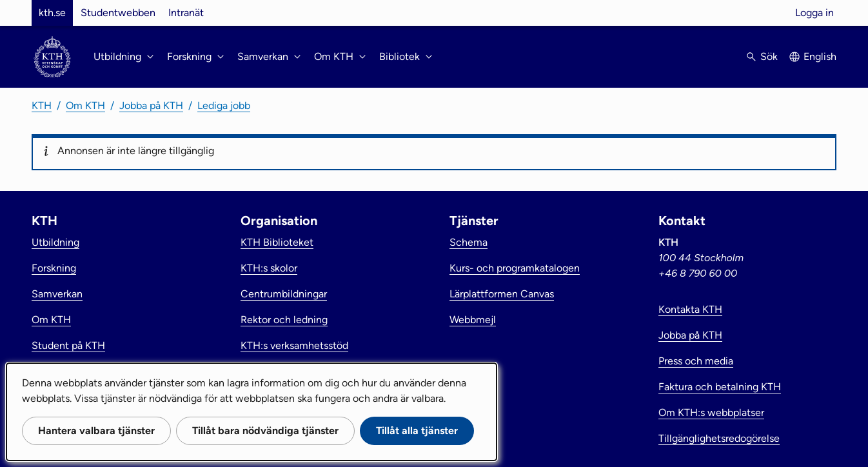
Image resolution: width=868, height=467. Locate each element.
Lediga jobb (224, 105)
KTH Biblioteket (277, 242)
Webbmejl (473, 320)
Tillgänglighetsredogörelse (719, 438)
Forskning (54, 268)
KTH (42, 105)
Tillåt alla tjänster (417, 431)
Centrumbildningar (284, 294)
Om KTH (85, 105)
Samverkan (57, 294)
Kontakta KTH (690, 309)
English (820, 56)
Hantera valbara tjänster (96, 431)
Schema (469, 242)
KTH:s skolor (269, 268)
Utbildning (55, 242)
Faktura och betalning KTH (720, 387)
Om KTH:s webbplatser (711, 412)
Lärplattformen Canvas (502, 294)
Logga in (814, 13)
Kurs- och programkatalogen (515, 268)
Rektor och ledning (284, 320)
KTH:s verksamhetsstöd (294, 345)
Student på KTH (68, 345)
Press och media (696, 361)
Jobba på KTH (151, 105)
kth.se (52, 13)
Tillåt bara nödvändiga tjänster (265, 431)
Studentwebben (118, 13)
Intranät (186, 13)
